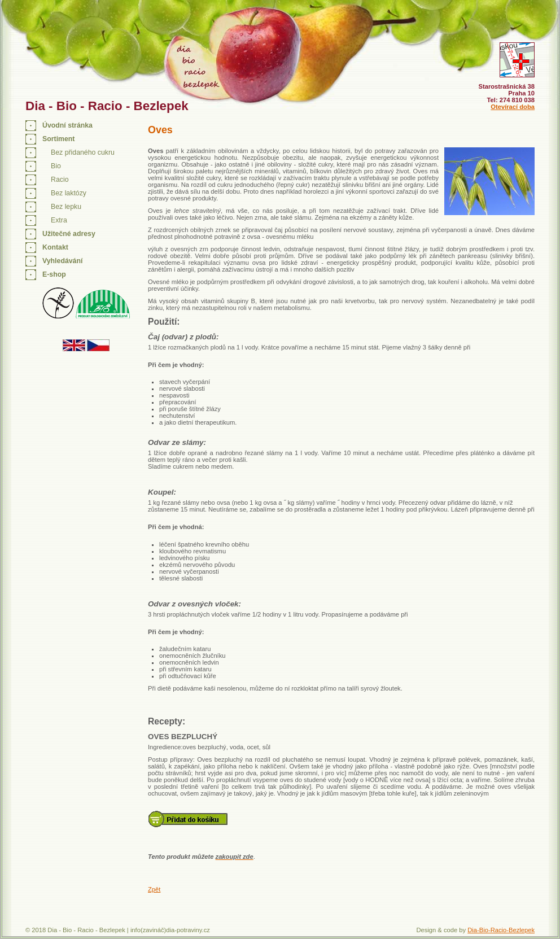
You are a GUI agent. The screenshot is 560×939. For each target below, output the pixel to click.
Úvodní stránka (67, 125)
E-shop (54, 274)
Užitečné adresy (69, 234)
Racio (60, 180)
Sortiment (58, 139)
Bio (56, 166)
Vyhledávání (62, 261)
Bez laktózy (69, 193)
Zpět (154, 889)
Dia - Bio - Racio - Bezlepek (107, 106)
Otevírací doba (513, 107)
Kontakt (55, 247)
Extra (59, 220)
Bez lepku (66, 207)
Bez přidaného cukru (83, 152)
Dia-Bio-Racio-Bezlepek (501, 930)
